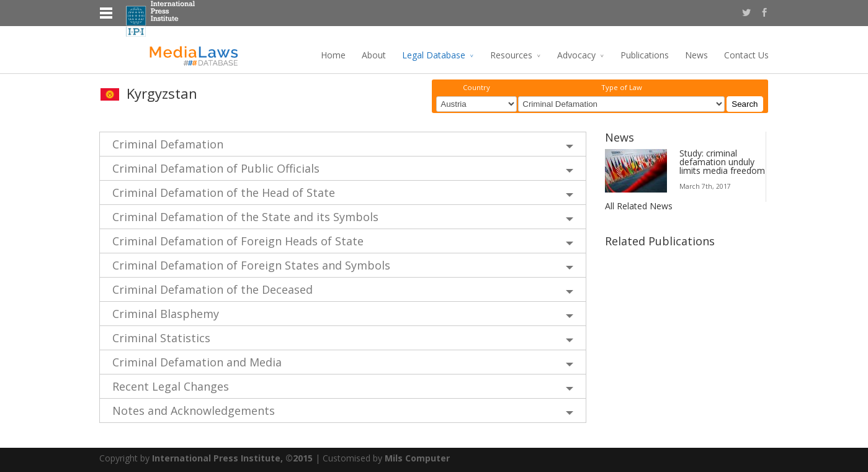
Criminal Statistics (161, 338)
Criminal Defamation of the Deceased (213, 289)
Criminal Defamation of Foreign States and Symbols (251, 265)
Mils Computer (417, 458)
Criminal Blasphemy (166, 314)
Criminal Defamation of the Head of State (224, 193)
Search (745, 104)
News (696, 55)
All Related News (639, 206)
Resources (511, 55)
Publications (645, 55)
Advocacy (576, 55)
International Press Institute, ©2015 (232, 458)
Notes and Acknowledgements (194, 411)
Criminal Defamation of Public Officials (216, 168)
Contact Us (746, 55)
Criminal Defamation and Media (197, 362)
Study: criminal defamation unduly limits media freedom (722, 162)
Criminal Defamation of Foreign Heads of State (238, 241)
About (374, 55)
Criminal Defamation (168, 144)
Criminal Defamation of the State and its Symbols (245, 217)
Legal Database (434, 55)
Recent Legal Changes (171, 386)
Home (333, 55)
